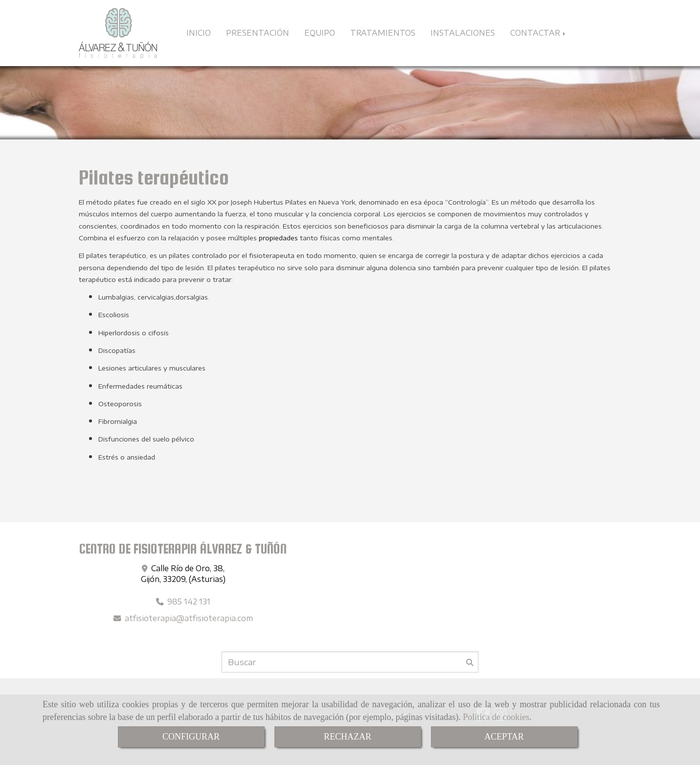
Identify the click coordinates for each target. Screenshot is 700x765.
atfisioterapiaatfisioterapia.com (189, 618)
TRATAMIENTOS (383, 33)
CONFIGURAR (191, 737)
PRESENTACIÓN (258, 33)
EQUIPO (320, 33)
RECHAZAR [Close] (348, 737)
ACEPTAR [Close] (504, 737)
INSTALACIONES (463, 33)
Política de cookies (496, 717)
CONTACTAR (539, 33)
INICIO (199, 33)
